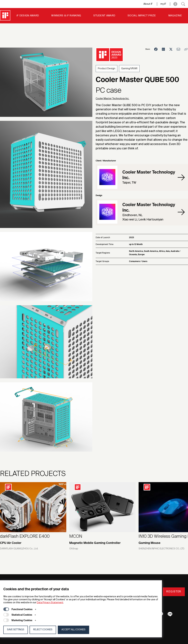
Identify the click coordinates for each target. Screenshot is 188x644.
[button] (175, 4)
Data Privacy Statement (50, 603)
